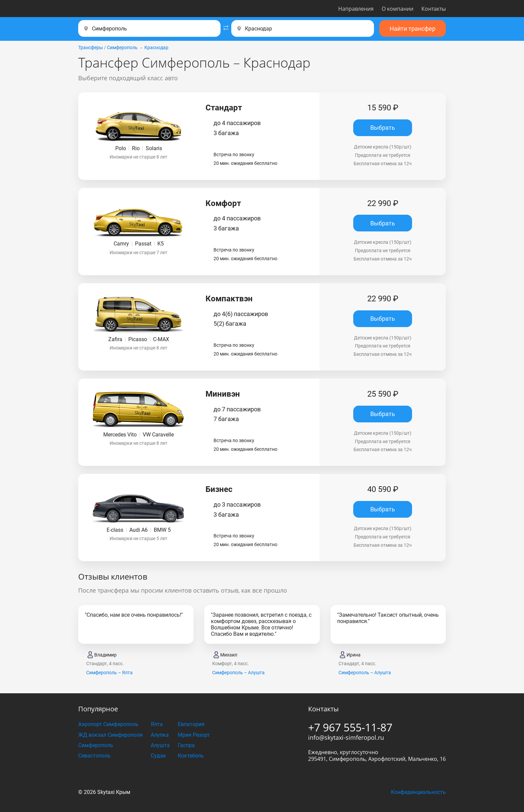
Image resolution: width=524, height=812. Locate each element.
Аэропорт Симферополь (108, 724)
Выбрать (383, 128)
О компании (398, 9)
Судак (158, 756)
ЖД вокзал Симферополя (110, 735)
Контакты (434, 9)
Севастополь (94, 756)
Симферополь (122, 47)
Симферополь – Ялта (109, 673)
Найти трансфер (413, 29)
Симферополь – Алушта (238, 673)
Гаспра (186, 745)
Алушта (160, 745)
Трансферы (91, 47)
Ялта (157, 724)
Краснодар (156, 47)
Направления (356, 9)
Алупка (160, 735)
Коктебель (191, 756)
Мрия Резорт (194, 735)
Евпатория (191, 724)
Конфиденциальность (418, 792)
